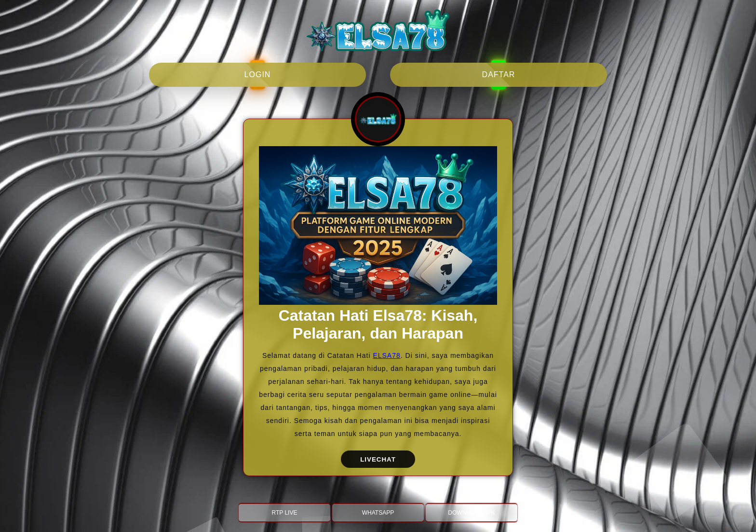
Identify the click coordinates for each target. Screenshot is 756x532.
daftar (499, 75)
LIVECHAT (378, 459)
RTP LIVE (285, 513)
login (258, 75)
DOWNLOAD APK (471, 513)
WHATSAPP (378, 513)
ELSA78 (386, 355)
